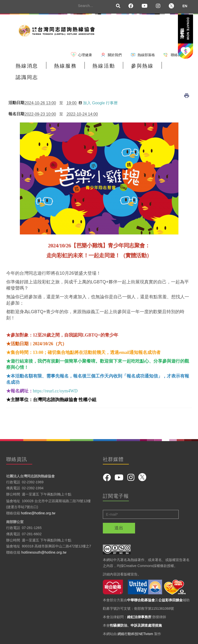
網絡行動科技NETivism (135, 623)
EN (185, 6)
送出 (119, 517)
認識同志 (167, 68)
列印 (187, 85)
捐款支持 (185, 29)
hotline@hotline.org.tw (38, 503)
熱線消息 (26, 68)
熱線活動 (96, 68)
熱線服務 (61, 68)
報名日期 (15, 104)
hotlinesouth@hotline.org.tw (44, 542)
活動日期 (15, 92)
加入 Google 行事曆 (98, 93)
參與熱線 (132, 68)
